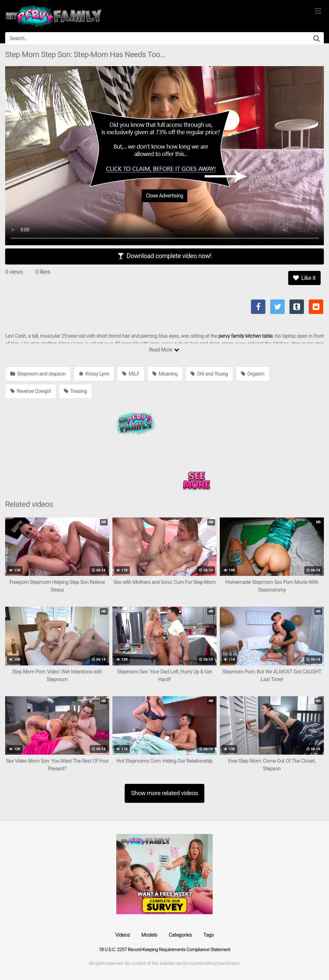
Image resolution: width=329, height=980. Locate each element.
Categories (180, 935)
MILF (131, 374)
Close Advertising (164, 196)
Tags (209, 935)
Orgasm (253, 374)
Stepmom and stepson (38, 374)
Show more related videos (165, 793)
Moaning (165, 374)
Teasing (76, 391)
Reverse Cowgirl (31, 391)
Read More (164, 350)
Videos (123, 935)
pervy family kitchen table (246, 336)
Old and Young (209, 374)
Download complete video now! (164, 256)
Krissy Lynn (94, 374)
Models (149, 935)
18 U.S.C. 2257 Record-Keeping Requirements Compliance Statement (164, 950)
